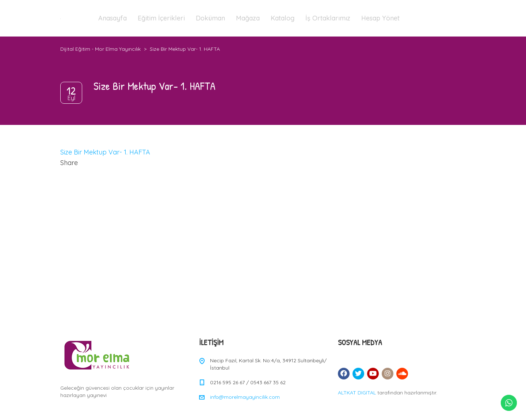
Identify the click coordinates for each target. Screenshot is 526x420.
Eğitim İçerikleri (161, 18)
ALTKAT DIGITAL (357, 393)
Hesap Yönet (380, 18)
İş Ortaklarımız (328, 18)
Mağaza (248, 18)
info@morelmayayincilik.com (245, 397)
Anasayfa (113, 18)
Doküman (210, 18)
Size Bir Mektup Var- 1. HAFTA (105, 152)
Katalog (283, 18)
